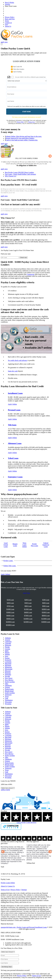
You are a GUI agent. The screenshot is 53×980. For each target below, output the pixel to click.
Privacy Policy (10, 17)
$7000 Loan (28, 616)
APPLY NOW (5, 790)
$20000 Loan (10, 622)
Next (50, 156)
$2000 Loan (46, 609)
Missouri (8, 671)
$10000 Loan (28, 619)
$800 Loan (28, 606)
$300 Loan (46, 600)
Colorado (8, 643)
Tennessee (8, 695)
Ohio (7, 684)
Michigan (8, 665)
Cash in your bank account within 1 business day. (22, 140)
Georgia (7, 649)
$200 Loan (28, 600)
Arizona (8, 640)
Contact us (8, 23)
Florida (7, 647)
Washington (9, 700)
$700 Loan (10, 606)
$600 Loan (46, 603)
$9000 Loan (10, 619)
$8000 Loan (46, 616)
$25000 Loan (28, 622)
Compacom (31, 274)
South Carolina (10, 693)
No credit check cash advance (18, 360)
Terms (7, 21)
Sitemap (24, 890)
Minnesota (8, 667)
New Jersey (9, 678)
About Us (8, 26)
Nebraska (8, 674)
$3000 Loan (10, 612)
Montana (8, 673)
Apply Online (12, 404)
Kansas (7, 658)
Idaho (7, 651)
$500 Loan (28, 603)
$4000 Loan (28, 612)
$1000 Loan (10, 609)
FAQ (6, 24)
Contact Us (11, 886)
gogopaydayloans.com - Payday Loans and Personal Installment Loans (24, 927)
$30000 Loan (46, 622)
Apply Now (26, 593)
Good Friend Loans (6, 545)
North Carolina (10, 682)
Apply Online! (6, 574)
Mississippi (9, 669)
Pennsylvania (9, 689)
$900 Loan (46, 606)
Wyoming (8, 704)
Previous (3, 156)
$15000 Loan (46, 619)
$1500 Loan (28, 609)
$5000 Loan (46, 612)
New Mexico (9, 680)
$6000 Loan (10, 616)
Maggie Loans (15, 545)
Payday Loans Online (8, 883)
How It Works (9, 2)
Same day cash (13, 371)
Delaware (8, 645)
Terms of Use (31, 122)
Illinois (7, 653)
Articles (7, 4)
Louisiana (8, 662)
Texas (7, 696)
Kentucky (8, 660)
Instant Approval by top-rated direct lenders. (20, 138)
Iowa (7, 656)
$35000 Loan (10, 625)
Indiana (7, 654)
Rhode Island (9, 691)
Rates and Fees (10, 19)
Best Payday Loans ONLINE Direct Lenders (19, 172)
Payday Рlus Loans (35, 545)
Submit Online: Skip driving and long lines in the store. (24, 136)
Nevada (7, 676)
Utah (6, 698)
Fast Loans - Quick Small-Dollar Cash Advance (20, 174)
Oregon (7, 687)
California (8, 642)
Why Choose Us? (11, 176)
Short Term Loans (11, 6)
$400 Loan (10, 603)
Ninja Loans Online (25, 545)
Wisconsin (8, 702)
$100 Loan (10, 600)
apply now (4, 42)
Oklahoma (8, 685)
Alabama (8, 638)
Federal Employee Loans (46, 545)
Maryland (8, 664)
